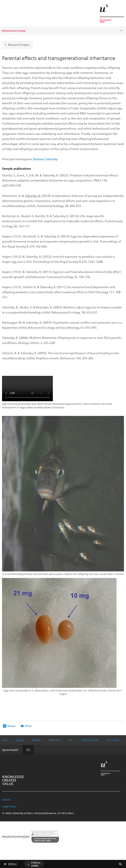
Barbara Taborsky (45, 159)
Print (28, 726)
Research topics (19, 44)
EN (28, 750)
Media (37, 740)
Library (20, 740)
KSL (71, 740)
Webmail (55, 740)
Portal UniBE (36, 864)
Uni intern (113, 740)
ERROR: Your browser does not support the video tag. (27, 389)
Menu (12, 863)
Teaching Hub (90, 740)
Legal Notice (9, 806)
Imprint (6, 800)
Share (11, 726)
